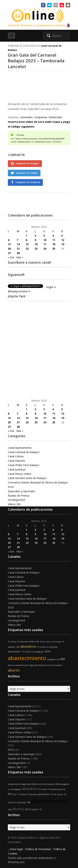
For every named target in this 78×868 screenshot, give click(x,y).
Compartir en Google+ (27, 163)
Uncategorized (16, 500)
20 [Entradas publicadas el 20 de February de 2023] (9, 249)
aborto (14, 670)
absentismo (14, 652)
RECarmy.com (16, 862)
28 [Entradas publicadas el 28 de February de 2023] (18, 253)
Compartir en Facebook (28, 182)
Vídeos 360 (14, 504)
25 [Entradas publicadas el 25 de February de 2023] (54, 249)
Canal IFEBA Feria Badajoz (24, 465)
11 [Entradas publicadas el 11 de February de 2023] (54, 240)
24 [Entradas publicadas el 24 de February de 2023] (45, 249)
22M (28, 652)
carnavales (26, 117)
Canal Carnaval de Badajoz (24, 452)
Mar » (20, 257)
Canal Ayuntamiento (20, 448)
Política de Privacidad (38, 849)
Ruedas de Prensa (18, 496)
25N (37, 642)
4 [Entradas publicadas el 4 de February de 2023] (53, 236)
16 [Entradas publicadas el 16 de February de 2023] (36, 244)
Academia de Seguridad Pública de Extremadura (39, 665)
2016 (47, 651)
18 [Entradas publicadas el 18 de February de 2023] (54, 244)
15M (18, 647)
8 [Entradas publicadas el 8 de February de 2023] (26, 240)
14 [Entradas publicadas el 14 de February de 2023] (18, 244)
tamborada (55, 117)
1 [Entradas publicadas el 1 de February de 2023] (26, 236)
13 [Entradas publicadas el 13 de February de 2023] (9, 244)
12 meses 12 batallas (48, 789)
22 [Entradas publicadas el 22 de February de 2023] (27, 249)
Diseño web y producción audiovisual (30, 858)
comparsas (41, 117)
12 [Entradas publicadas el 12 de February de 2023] (63, 240)
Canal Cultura (16, 456)
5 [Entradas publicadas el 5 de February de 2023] (62, 236)
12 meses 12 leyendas (47, 647)
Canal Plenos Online (20, 474)
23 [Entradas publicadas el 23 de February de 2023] (36, 249)
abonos (11, 665)
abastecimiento (27, 658)
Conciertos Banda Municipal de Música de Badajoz (38, 482)
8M (63, 659)
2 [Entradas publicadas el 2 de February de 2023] (35, 236)
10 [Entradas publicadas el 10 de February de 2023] (45, 240)
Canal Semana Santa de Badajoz (27, 478)
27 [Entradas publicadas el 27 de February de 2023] (9, 253)
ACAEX (31, 642)
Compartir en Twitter (27, 173)
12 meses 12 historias (18, 642)
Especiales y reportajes (21, 491)
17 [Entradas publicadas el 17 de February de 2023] (45, 244)
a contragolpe (37, 652)
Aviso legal (16, 849)
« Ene (11, 257)
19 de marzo (46, 642)
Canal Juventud (17, 469)
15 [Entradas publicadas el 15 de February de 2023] (27, 244)
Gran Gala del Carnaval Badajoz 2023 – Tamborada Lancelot (36, 61)
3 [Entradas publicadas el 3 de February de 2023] (44, 236)
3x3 (58, 659)
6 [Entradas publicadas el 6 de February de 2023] (9, 240)
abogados (51, 659)
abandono (28, 646)
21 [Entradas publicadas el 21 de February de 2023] (18, 249)
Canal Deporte (16, 461)
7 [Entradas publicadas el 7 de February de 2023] (17, 240)
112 (23, 652)
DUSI (11, 487)
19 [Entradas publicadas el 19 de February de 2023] (63, 244)
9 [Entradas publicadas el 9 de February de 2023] (35, 240)
